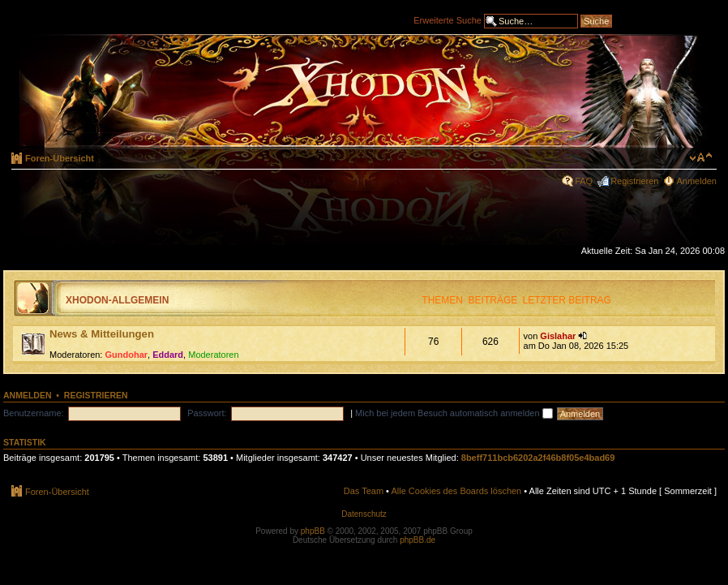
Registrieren (634, 181)
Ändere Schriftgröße (701, 157)
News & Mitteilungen (102, 334)
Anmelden (696, 181)
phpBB (313, 531)
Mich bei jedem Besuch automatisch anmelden (454, 413)
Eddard (168, 355)
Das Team (364, 491)
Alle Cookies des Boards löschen (456, 491)
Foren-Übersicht (60, 158)
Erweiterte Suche (448, 19)
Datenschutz (364, 514)
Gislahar (558, 336)
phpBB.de (418, 540)
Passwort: (207, 413)
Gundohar (127, 355)
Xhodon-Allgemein (117, 300)
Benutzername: (34, 413)
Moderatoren (213, 355)
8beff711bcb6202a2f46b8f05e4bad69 (538, 458)
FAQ (584, 181)
